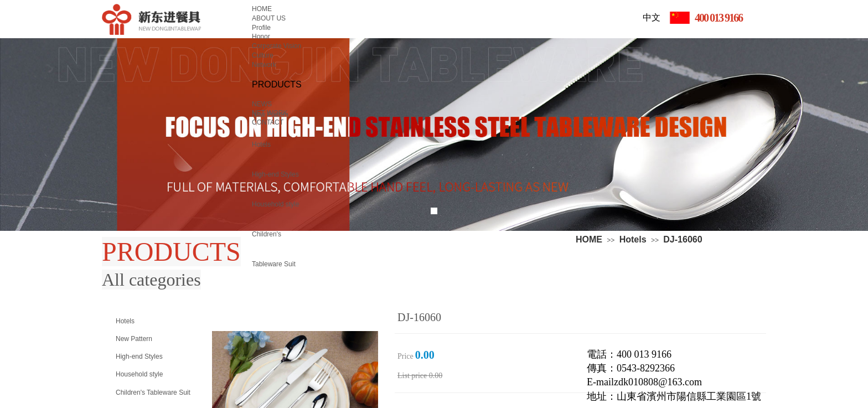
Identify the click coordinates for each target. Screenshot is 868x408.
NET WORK (270, 113)
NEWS (262, 104)
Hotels (633, 239)
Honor (261, 37)
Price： (405, 356)
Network (264, 65)
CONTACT (268, 122)
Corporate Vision (277, 46)
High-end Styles (275, 174)
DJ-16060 (683, 239)
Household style (275, 204)
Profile (261, 28)
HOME (589, 239)
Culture (263, 55)
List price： (412, 376)
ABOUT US (269, 18)
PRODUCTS (277, 84)
